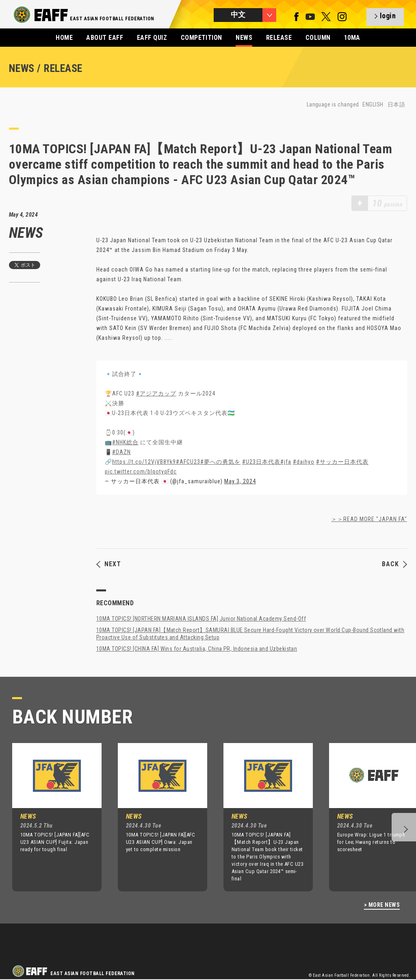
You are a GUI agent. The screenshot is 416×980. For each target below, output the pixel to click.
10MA (352, 38)
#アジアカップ (156, 393)
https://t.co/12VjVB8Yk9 (144, 462)
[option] (51, 817)
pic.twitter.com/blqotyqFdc (141, 472)
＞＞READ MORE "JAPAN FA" (369, 519)
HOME (64, 38)
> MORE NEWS (382, 905)
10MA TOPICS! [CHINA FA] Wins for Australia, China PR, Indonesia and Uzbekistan (197, 649)
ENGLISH (373, 104)
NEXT (109, 564)
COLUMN (318, 38)
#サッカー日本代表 (342, 462)
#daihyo (304, 462)
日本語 (396, 104)
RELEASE (279, 38)
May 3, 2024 (240, 481)
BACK (394, 564)
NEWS (244, 38)
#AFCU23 (188, 462)
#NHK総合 (125, 442)
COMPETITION (201, 38)
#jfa (286, 462)
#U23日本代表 (261, 462)
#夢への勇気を (220, 462)
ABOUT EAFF (105, 38)
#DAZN (121, 452)
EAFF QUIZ (152, 38)
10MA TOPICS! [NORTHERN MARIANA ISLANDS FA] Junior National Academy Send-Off (201, 619)
